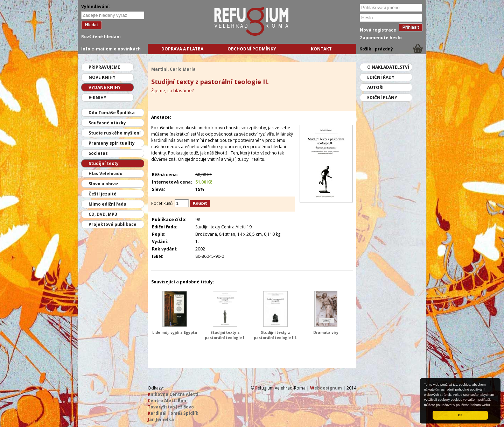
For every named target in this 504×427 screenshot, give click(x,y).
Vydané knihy (105, 87)
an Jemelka (161, 419)
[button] (492, 405)
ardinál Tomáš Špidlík (173, 413)
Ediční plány (382, 98)
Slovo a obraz (103, 184)
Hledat (92, 25)
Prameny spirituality (112, 143)
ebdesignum (326, 388)
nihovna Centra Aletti (173, 394)
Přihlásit (411, 27)
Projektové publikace (113, 224)
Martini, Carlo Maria (173, 69)
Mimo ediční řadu (107, 204)
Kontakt (321, 49)
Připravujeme (104, 67)
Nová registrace (378, 30)
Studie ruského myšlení (115, 133)
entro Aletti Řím (167, 401)
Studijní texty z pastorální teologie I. (225, 335)
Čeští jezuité (103, 194)
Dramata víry (326, 332)
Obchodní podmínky (252, 49)
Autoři (375, 87)
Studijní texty (104, 163)
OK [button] (460, 415)
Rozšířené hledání (101, 37)
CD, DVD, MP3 (103, 214)
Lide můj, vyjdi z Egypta (175, 332)
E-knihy (97, 98)
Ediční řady (381, 77)
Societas (98, 153)
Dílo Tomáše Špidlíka (112, 113)
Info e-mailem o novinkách (111, 49)
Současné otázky (107, 123)
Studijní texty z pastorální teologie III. (275, 335)
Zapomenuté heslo (381, 38)
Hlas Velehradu (106, 174)
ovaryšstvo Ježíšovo (171, 407)
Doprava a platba (182, 49)
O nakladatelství (388, 67)
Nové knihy (102, 77)
